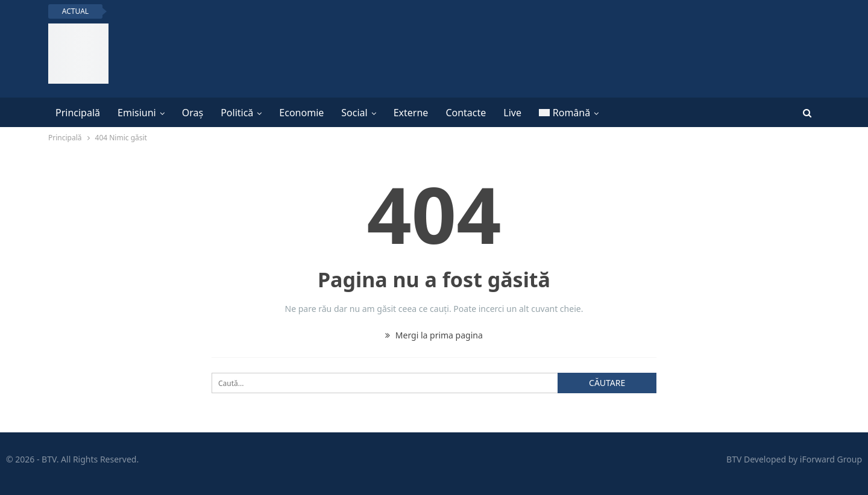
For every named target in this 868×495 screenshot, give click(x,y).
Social (354, 113)
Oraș (193, 113)
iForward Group (831, 459)
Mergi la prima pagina (434, 335)
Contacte (466, 113)
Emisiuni (137, 113)
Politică (237, 113)
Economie (301, 113)
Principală (78, 113)
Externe (411, 113)
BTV (734, 459)
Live (512, 113)
